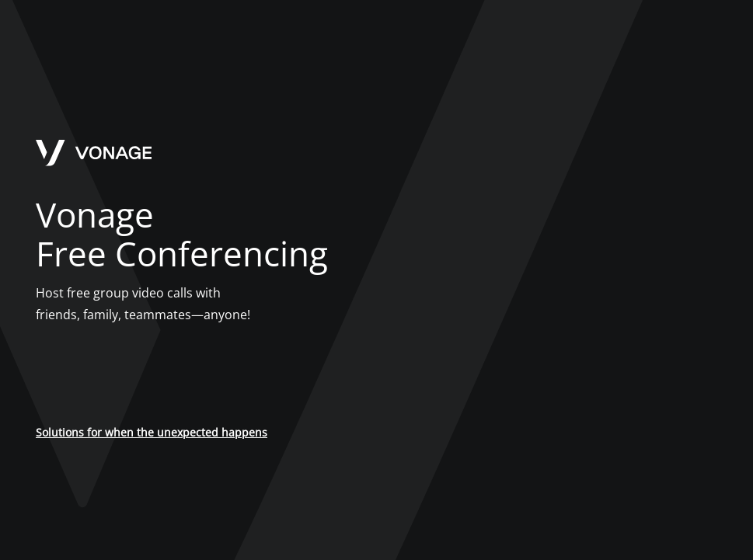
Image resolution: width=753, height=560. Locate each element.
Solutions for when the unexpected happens (152, 432)
